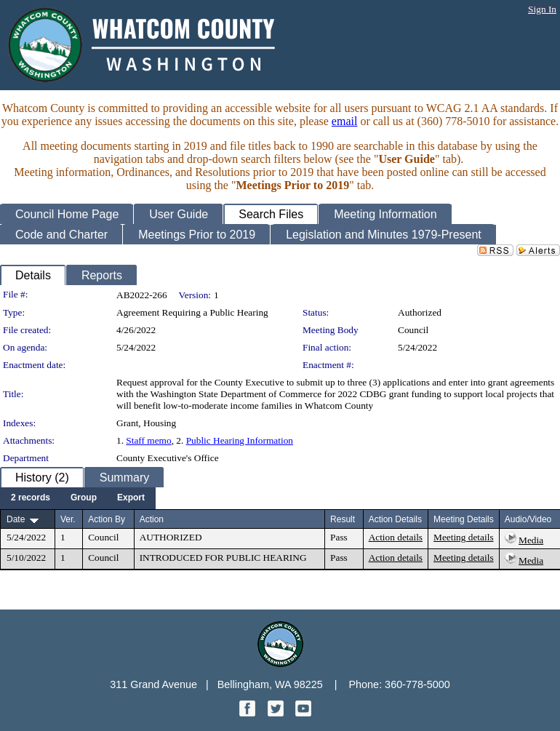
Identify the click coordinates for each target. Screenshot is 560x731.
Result (343, 519)
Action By (107, 519)
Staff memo (148, 440)
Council (413, 330)
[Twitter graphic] (277, 712)
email (345, 121)
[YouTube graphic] (303, 712)
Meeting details (464, 537)
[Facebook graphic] (249, 712)
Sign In (542, 9)
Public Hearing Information (240, 440)
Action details (396, 537)
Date (16, 519)
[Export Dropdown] (131, 498)
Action (152, 519)
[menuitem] (31, 498)
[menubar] (78, 498)
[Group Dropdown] (84, 498)
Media (531, 540)
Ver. (68, 519)
